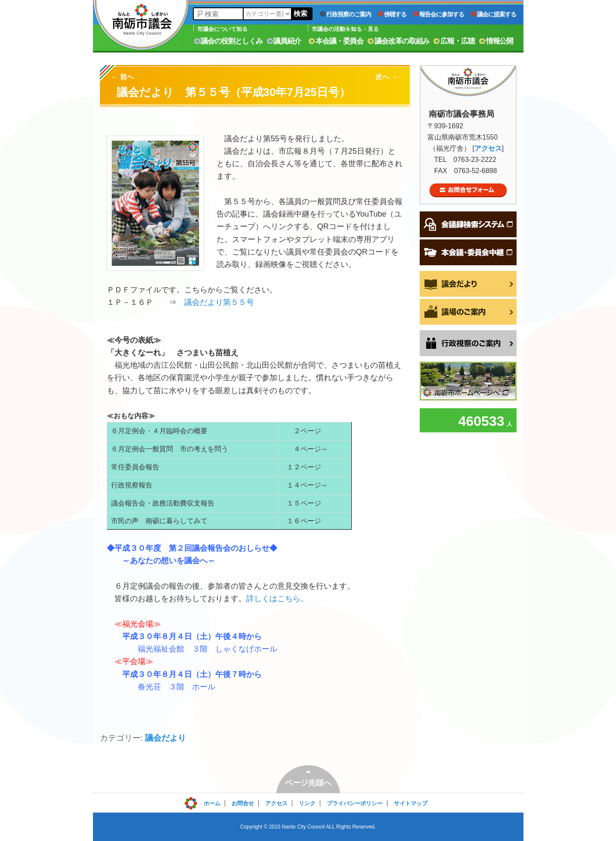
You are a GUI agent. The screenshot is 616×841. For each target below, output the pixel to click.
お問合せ (243, 803)
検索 (300, 14)
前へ (123, 77)
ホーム (212, 803)
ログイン (204, 801)
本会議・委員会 (336, 41)
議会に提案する (494, 14)
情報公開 (496, 41)
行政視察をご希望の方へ (468, 343)
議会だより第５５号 (219, 302)
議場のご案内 (468, 312)
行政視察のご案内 (346, 14)
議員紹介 (284, 41)
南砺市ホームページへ (468, 381)
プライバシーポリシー (355, 803)
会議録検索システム (468, 224)
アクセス (488, 148)
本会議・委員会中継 (468, 252)
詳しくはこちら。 (277, 599)
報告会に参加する (439, 14)
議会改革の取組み (398, 41)
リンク (307, 803)
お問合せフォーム (468, 190)
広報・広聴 (454, 41)
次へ (387, 77)
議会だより (166, 738)
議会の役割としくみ (228, 41)
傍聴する (392, 14)
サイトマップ (411, 803)
